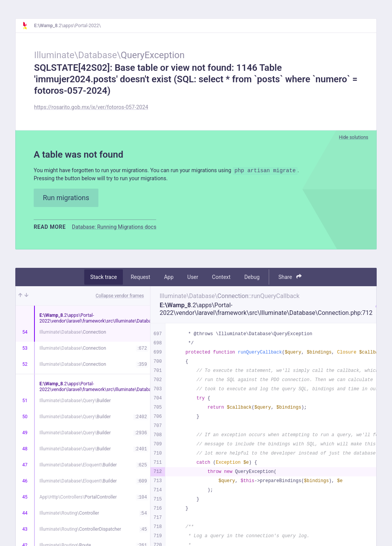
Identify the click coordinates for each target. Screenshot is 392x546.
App (169, 279)
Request (140, 279)
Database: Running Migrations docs (114, 229)
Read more (50, 229)
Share (290, 279)
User (193, 279)
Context (221, 279)
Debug (252, 279)
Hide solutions (354, 137)
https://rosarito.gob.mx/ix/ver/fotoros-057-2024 (91, 107)
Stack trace (104, 279)
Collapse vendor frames (120, 298)
